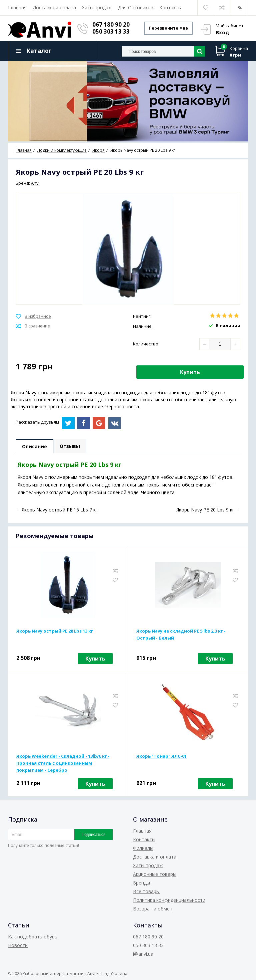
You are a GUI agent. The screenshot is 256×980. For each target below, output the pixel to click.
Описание (34, 446)
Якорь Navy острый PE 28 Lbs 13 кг (55, 631)
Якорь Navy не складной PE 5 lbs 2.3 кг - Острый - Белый (181, 634)
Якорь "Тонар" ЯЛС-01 (161, 756)
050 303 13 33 (111, 31)
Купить (190, 372)
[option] (128, 101)
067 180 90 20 (111, 24)
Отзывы (70, 446)
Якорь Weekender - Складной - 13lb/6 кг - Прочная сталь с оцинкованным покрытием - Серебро (63, 763)
